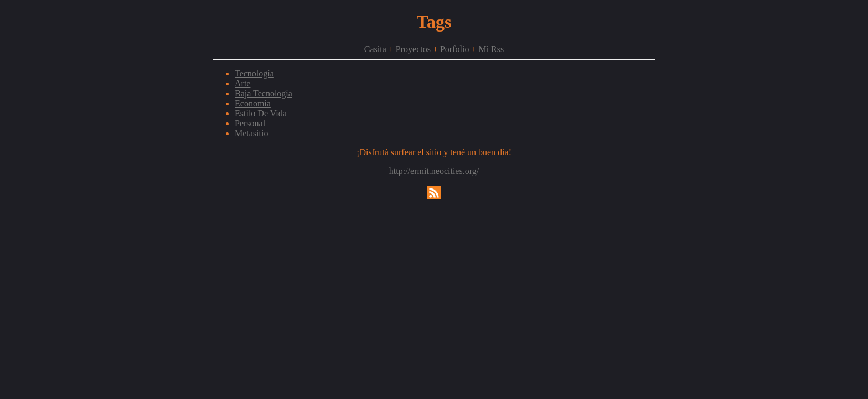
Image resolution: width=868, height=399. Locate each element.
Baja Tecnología (263, 93)
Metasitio (251, 133)
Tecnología (254, 73)
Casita (375, 49)
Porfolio (454, 49)
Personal (250, 123)
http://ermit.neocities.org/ (434, 171)
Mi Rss (491, 49)
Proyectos (413, 49)
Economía (253, 103)
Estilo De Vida (261, 113)
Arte (242, 83)
